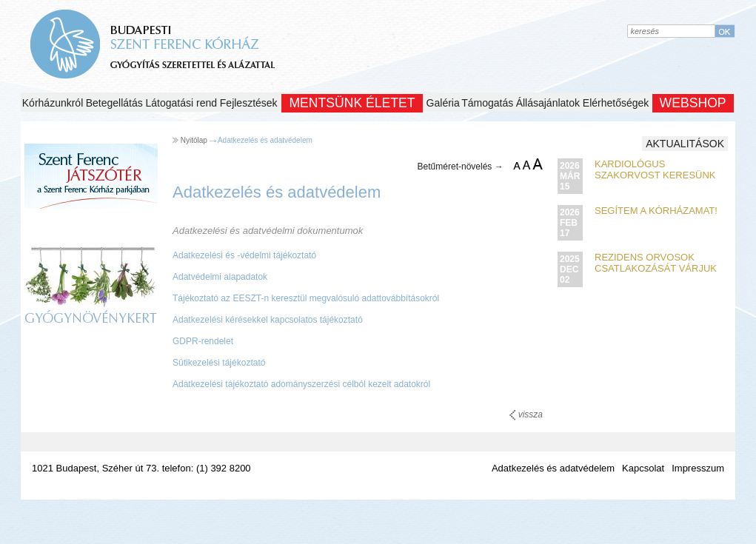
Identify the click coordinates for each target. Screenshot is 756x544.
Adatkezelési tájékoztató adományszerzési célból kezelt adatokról (301, 384)
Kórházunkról (53, 103)
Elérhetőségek (616, 103)
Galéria (443, 103)
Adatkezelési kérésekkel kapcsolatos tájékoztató (268, 320)
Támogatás (487, 103)
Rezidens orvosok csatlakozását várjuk (656, 263)
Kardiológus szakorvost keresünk (655, 169)
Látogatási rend (182, 103)
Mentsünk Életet (352, 103)
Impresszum (698, 468)
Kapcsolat (643, 468)
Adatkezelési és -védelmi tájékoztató (244, 255)
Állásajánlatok (548, 103)
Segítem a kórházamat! (656, 211)
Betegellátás (114, 103)
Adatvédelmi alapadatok (220, 277)
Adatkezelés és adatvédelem (265, 140)
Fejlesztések (249, 103)
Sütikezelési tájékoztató (219, 363)
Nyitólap (194, 140)
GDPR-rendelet (203, 341)
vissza (526, 414)
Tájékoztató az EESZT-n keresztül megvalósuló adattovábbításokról (306, 298)
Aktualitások (685, 144)
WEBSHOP (693, 103)
